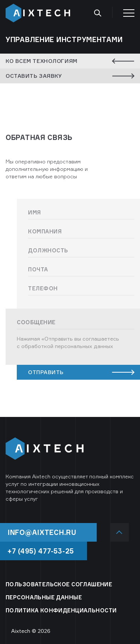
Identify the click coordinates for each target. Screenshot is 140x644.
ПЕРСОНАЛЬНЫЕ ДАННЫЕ (44, 597)
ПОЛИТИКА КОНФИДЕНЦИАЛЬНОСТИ (61, 610)
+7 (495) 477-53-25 (41, 551)
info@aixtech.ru (42, 532)
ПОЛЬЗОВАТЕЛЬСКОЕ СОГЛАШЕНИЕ (59, 584)
